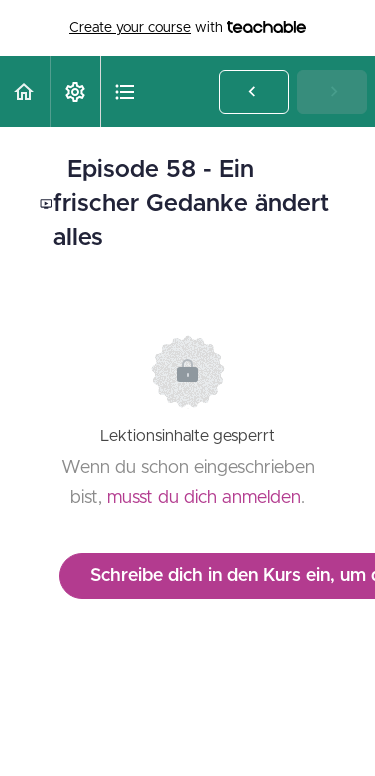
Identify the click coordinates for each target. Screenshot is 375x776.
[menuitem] (75, 91)
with (187, 28)
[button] (25, 91)
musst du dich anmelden (204, 498)
